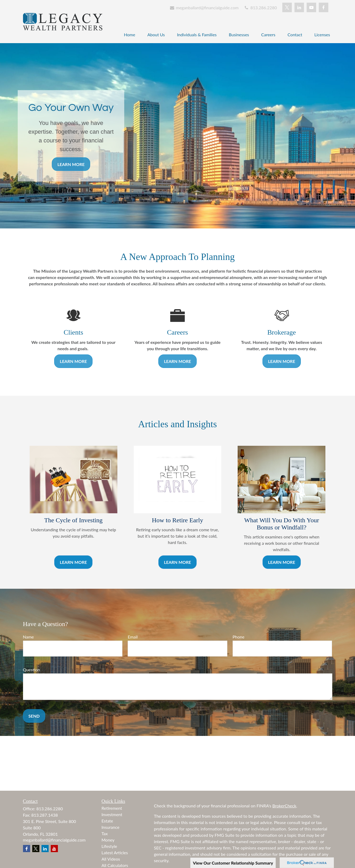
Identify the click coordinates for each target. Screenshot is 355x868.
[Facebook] (324, 7)
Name (29, 637)
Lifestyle (109, 846)
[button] (130, 34)
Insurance (110, 827)
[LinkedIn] (299, 7)
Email (133, 637)
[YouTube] (311, 7)
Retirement (112, 808)
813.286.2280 (260, 8)
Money (108, 840)
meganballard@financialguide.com (204, 8)
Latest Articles (115, 853)
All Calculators (115, 865)
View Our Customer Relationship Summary (233, 863)
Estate (107, 821)
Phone (239, 637)
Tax (105, 833)
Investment (112, 814)
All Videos (111, 859)
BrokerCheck (284, 806)
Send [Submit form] (34, 716)
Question (32, 670)
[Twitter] (287, 7)
